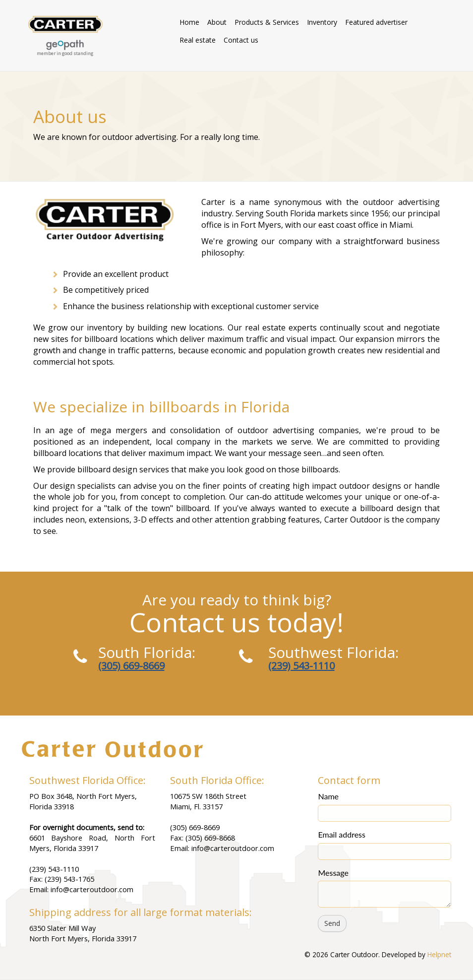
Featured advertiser (376, 22)
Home (189, 22)
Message (333, 873)
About (217, 22)
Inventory (322, 22)
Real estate (198, 40)
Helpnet (439, 954)
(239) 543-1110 (301, 666)
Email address (342, 834)
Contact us (241, 40)
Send (332, 923)
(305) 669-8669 (131, 666)
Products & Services (267, 22)
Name (328, 796)
